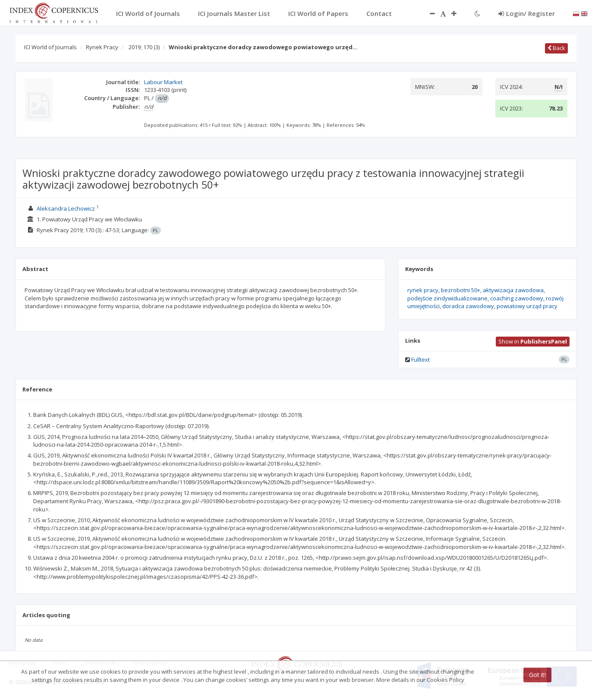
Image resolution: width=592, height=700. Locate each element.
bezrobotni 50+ (461, 290)
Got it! (537, 675)
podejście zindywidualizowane (447, 298)
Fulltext (420, 359)
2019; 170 (144, 47)
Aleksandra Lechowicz (66, 208)
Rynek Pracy (102, 47)
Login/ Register (527, 13)
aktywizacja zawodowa (513, 290)
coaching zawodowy (517, 298)
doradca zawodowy (468, 306)
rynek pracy (423, 290)
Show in (533, 341)
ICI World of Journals (50, 47)
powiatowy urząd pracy (527, 306)
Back (556, 48)
